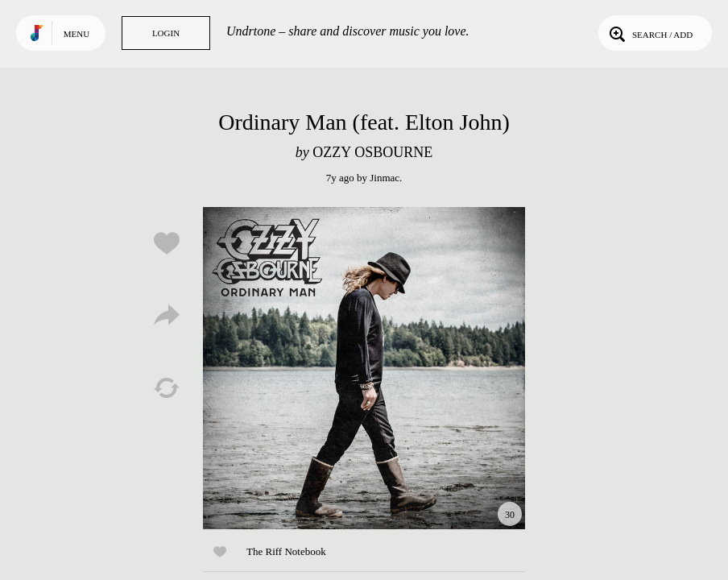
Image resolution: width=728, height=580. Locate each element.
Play (364, 368)
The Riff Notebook (286, 551)
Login (166, 33)
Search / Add (649, 33)
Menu (77, 34)
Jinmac (385, 178)
